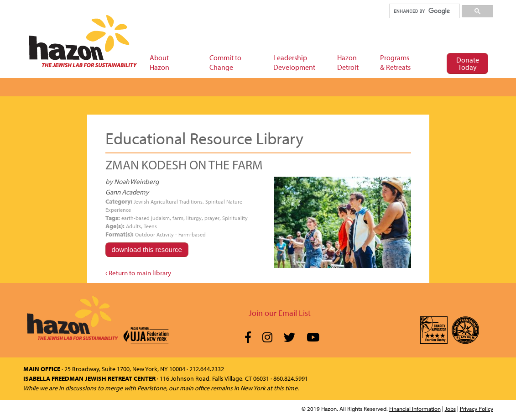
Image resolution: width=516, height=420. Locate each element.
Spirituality (235, 218)
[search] (424, 11)
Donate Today (468, 63)
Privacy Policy (477, 409)
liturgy (194, 218)
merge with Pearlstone (136, 388)
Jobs (450, 409)
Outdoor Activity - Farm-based (170, 234)
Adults (133, 226)
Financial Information (415, 409)
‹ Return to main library (138, 273)
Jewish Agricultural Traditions (168, 202)
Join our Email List (280, 313)
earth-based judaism (146, 218)
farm (178, 218)
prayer (212, 218)
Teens (150, 226)
